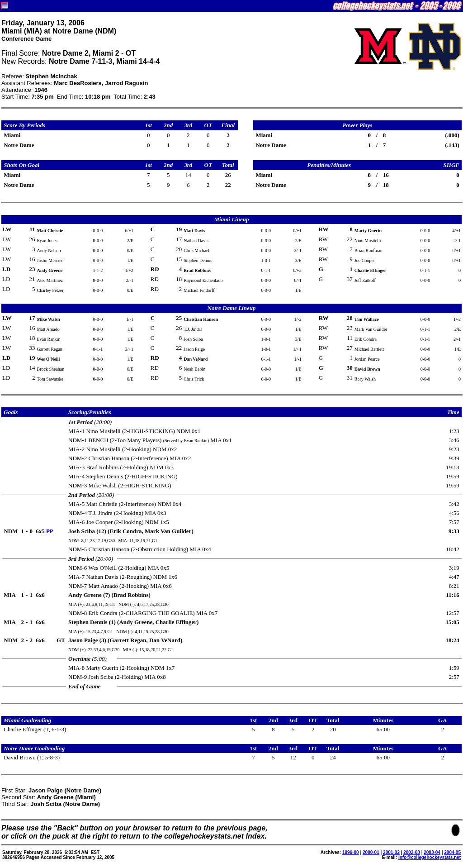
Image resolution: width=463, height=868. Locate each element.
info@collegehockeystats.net (430, 857)
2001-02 (391, 852)
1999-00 (351, 852)
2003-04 (432, 852)
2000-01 (371, 852)
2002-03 (412, 852)
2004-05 (452, 852)
